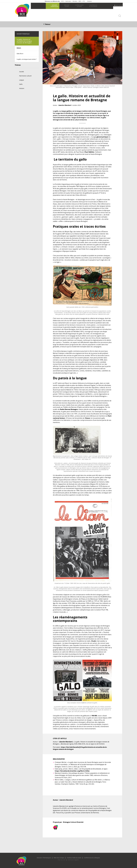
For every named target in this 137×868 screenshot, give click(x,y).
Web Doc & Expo (60, 857)
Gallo (21, 83)
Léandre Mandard (64, 104)
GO (121, 5)
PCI (84, 1)
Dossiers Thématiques (48, 857)
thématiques (54, 6)
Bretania (89, 1)
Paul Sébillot (89, 151)
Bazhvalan (68, 1)
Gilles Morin (20, 53)
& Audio (79, 6)
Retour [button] (47, 24)
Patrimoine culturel (25, 75)
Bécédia (75, 1)
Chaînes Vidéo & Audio (73, 857)
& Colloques (93, 6)
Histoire (22, 88)
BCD (63, 1)
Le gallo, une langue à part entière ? (27, 58)
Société (22, 71)
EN (119, 5)
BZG (117, 5)
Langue (22, 79)
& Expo (66, 6)
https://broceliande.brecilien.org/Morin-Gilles (72, 770)
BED (80, 1)
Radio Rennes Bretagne (69, 408)
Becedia (22, 19)
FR (115, 5)
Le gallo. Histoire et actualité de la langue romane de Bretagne (24, 40)
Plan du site (63, 859)
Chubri (94, 640)
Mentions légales (72, 859)
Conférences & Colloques (88, 857)
